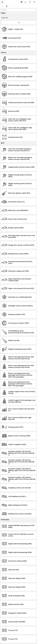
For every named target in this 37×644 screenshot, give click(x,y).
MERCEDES (17, 6)
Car (10, 6)
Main (4, 6)
